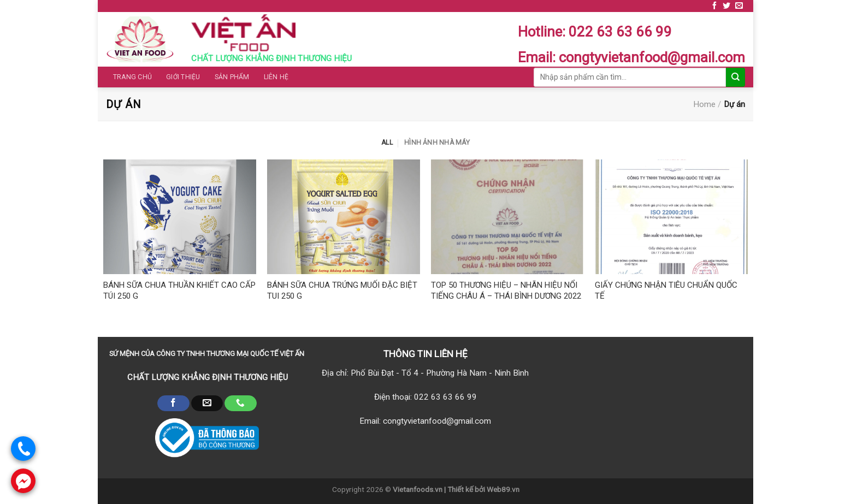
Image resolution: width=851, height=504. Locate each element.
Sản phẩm (232, 77)
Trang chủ (132, 77)
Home (704, 104)
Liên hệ (276, 77)
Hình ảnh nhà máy (437, 143)
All (387, 143)
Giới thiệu (183, 77)
